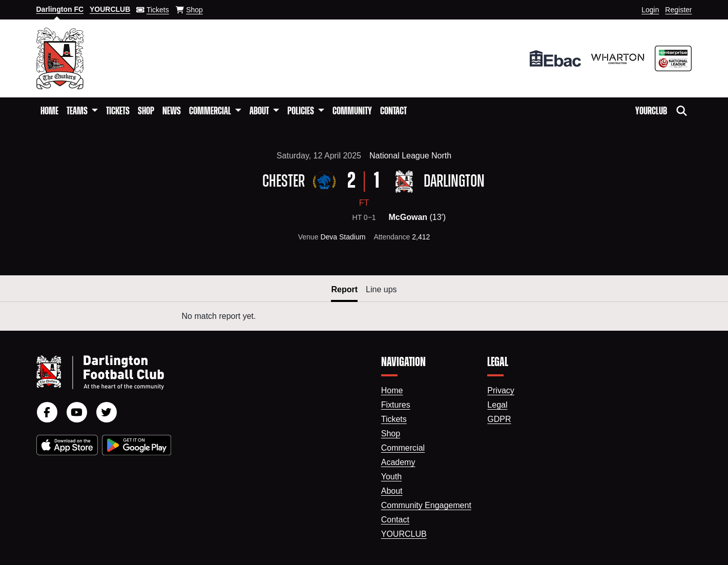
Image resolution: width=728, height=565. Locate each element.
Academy (398, 462)
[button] (82, 111)
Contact (393, 111)
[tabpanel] (364, 316)
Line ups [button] (381, 289)
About (392, 491)
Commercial (403, 448)
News (172, 111)
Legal (497, 405)
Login (650, 10)
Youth (391, 477)
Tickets (118, 111)
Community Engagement (426, 505)
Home (49, 111)
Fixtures (396, 405)
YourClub (651, 111)
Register (678, 10)
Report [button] (344, 289)
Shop (146, 111)
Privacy (501, 390)
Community (352, 111)
